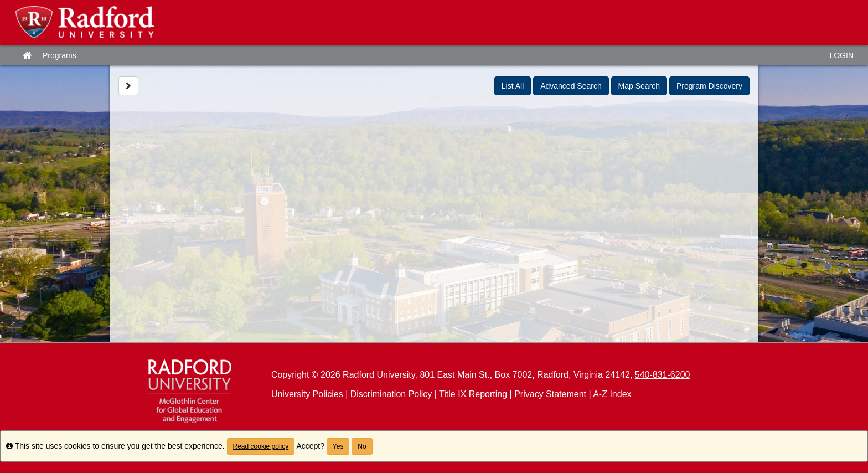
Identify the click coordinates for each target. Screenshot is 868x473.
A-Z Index (612, 394)
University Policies (307, 394)
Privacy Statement (550, 394)
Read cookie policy (261, 446)
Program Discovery (709, 86)
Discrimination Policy (391, 394)
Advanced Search (571, 86)
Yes (338, 446)
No (362, 446)
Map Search (639, 86)
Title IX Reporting (473, 394)
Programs (60, 55)
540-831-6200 (663, 375)
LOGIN (841, 55)
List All (513, 86)
